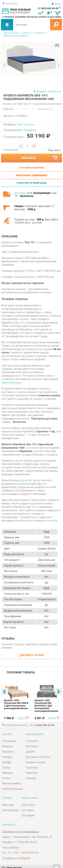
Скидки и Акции (35, 762)
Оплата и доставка (50, 17)
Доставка (20, 193)
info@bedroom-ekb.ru (17, 725)
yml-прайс (28, 816)
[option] (32, 59)
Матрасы (8, 752)
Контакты (32, 17)
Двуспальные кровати (16, 36)
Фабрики (20, 17)
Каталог (27, 33)
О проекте (8, 17)
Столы (6, 778)
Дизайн (30, 752)
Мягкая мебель (12, 783)
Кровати (40, 33)
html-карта (28, 805)
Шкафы (7, 762)
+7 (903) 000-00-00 (48, 8)
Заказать (39, 158)
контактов (51, 521)
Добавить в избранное (49, 91)
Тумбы (6, 768)
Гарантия (32, 773)
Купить (22, 718)
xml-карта (28, 810)
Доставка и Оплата (38, 757)
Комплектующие (13, 789)
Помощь (31, 778)
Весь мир (8, 805)
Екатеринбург (11, 810)
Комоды (7, 757)
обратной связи (11, 383)
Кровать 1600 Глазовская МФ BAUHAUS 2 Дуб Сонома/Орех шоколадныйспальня (46, 706)
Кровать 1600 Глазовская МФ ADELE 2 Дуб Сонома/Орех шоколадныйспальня (16, 704)
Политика (32, 768)
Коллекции (9, 741)
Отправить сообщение (16, 858)
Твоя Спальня (11, 33)
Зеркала (7, 773)
